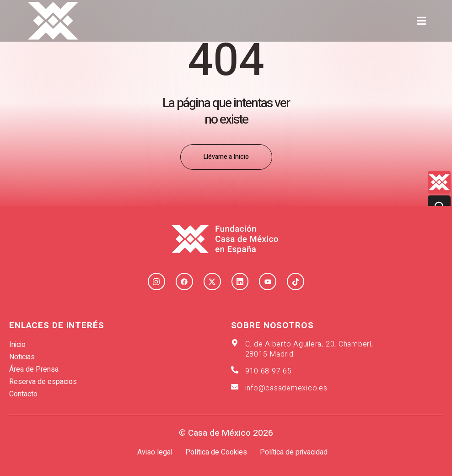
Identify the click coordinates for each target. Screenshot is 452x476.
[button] (422, 21)
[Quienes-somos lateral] (439, 182)
